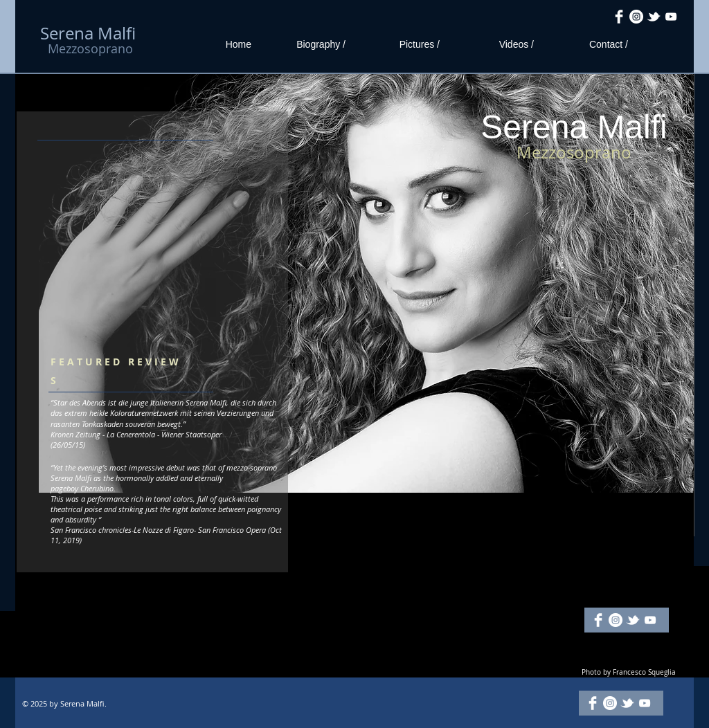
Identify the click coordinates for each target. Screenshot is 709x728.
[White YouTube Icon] (671, 17)
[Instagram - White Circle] (636, 17)
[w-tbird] (654, 17)
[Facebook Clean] (619, 17)
